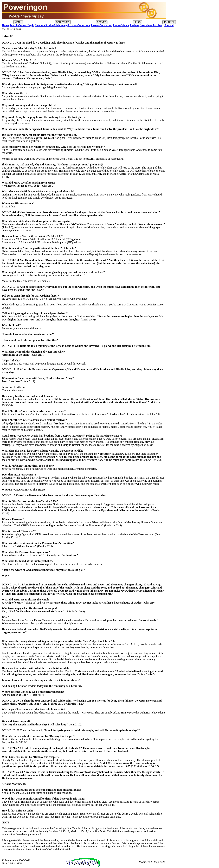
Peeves (95, 25)
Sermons (40, 25)
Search (14, 25)
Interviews (146, 25)
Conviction (106, 25)
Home (5, 25)
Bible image (61, 25)
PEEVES (102, 22)
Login (31, 25)
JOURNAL (169, 22)
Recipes (134, 25)
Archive (157, 25)
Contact (23, 25)
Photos (117, 25)
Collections (83, 25)
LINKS (137, 22)
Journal (169, 25)
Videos (125, 25)
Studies (49, 25)
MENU (18, 22)
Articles (72, 25)
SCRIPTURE (63, 22)
